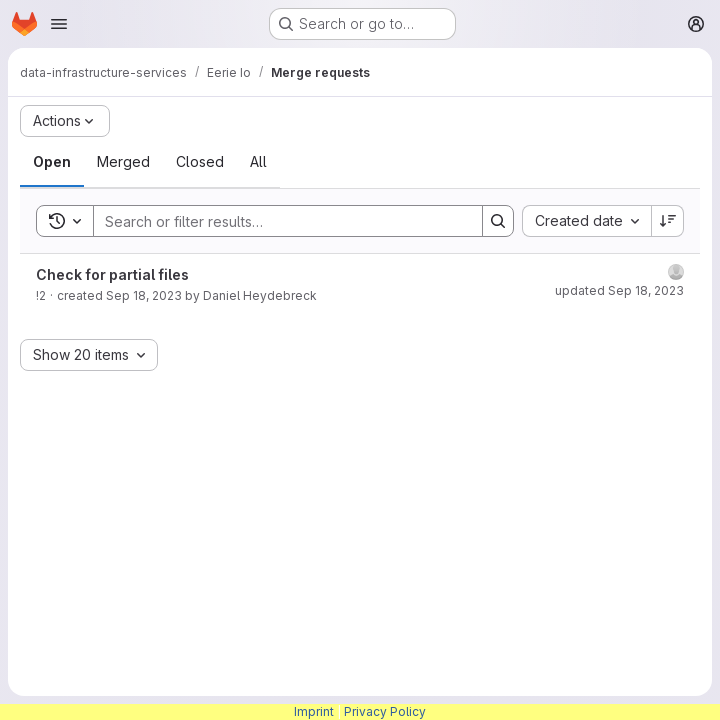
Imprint (314, 711)
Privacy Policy (385, 711)
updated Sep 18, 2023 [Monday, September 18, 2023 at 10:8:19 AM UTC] (619, 290)
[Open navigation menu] (59, 24)
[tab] (52, 162)
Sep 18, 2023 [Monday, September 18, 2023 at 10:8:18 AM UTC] (144, 295)
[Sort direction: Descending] (668, 221)
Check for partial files (112, 274)
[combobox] (586, 221)
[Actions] (65, 121)
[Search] (278, 221)
